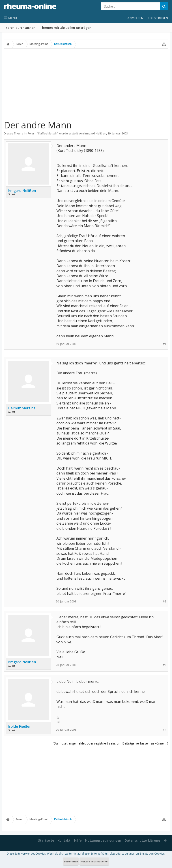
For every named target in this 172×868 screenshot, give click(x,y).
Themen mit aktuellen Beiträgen (66, 28)
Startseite (46, 840)
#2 (164, 601)
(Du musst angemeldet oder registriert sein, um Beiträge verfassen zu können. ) (110, 743)
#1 (164, 344)
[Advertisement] (86, 82)
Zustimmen (71, 861)
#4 (164, 730)
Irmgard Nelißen (95, 133)
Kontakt (64, 840)
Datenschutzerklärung (142, 840)
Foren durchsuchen (21, 28)
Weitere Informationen (94, 861)
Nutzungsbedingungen (103, 840)
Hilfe (78, 840)
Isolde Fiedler (19, 726)
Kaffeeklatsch (48, 133)
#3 (164, 665)
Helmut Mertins (22, 408)
